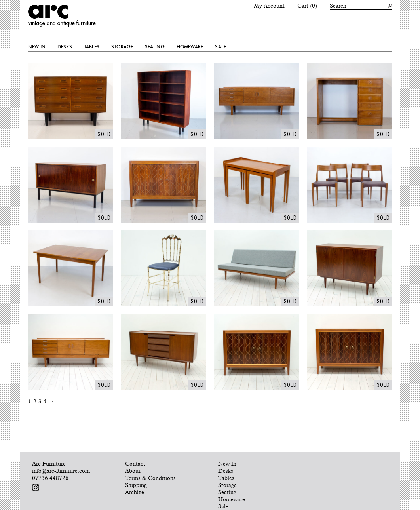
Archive (135, 492)
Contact (135, 464)
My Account (269, 6)
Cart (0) (307, 6)
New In (37, 47)
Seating (155, 47)
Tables (92, 47)
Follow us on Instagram (36, 487)
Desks (65, 47)
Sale (220, 47)
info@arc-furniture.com (61, 471)
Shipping (136, 485)
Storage (122, 47)
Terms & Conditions (150, 478)
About (133, 471)
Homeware (190, 47)
